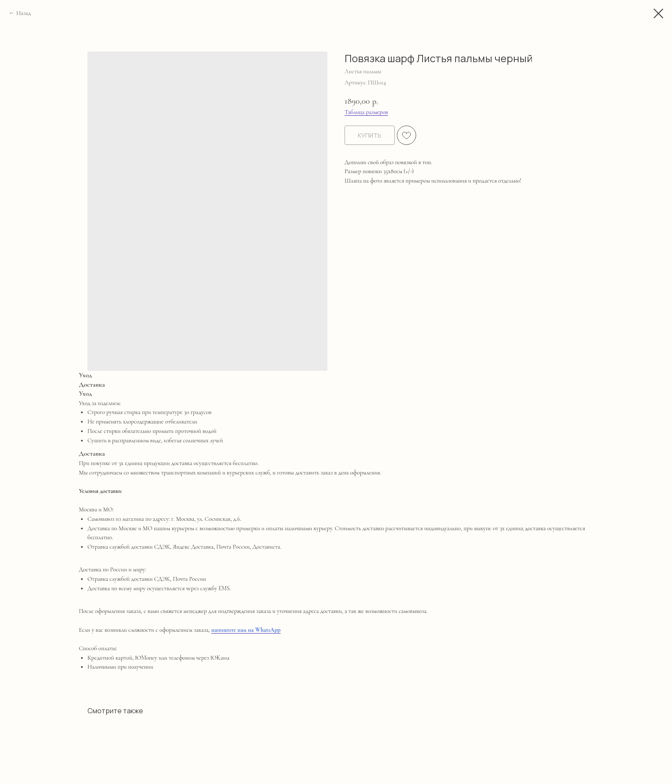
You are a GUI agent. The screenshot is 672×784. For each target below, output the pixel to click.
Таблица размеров (366, 112)
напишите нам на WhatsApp (246, 630)
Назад (24, 13)
